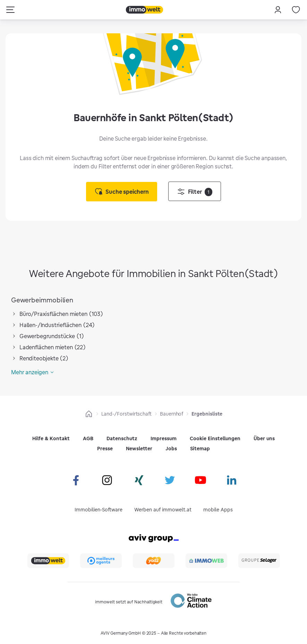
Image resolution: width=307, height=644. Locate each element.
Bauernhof (172, 414)
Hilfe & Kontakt (51, 438)
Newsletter (139, 449)
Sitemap (200, 449)
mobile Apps (218, 510)
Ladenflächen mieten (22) (53, 347)
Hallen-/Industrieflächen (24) (57, 325)
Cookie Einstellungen (215, 438)
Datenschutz (122, 438)
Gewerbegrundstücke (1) (52, 336)
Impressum (164, 438)
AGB (88, 438)
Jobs (171, 449)
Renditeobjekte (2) (44, 358)
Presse (105, 449)
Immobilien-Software (99, 510)
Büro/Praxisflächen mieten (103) (61, 314)
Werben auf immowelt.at (163, 510)
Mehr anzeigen (30, 372)
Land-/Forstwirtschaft (127, 414)
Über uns (264, 438)
